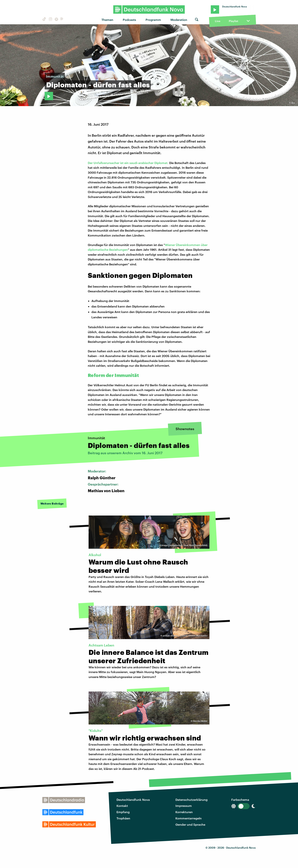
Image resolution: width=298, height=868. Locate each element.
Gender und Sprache (190, 824)
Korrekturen (184, 812)
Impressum (184, 806)
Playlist (233, 21)
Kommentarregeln (189, 818)
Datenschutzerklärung (191, 800)
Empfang (123, 812)
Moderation (179, 20)
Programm (153, 20)
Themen (107, 20)
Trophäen (123, 818)
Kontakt (122, 806)
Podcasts (129, 20)
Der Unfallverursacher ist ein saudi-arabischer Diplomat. (128, 163)
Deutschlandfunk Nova (133, 800)
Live (218, 21)
